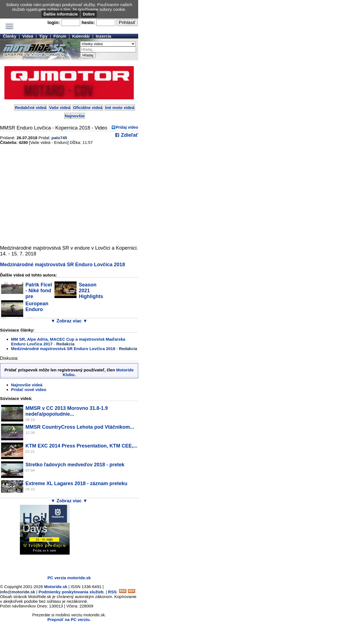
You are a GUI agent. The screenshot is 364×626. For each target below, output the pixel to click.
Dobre (89, 14)
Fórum (60, 36)
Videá (28, 36)
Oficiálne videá (88, 108)
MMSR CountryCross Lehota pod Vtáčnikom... (80, 427)
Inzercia (104, 36)
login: (54, 22)
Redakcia (65, 344)
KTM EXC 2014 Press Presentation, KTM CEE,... (81, 446)
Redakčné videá (31, 108)
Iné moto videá (120, 108)
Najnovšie (75, 116)
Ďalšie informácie (61, 14)
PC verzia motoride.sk (69, 578)
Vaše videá (60, 108)
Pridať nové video (29, 390)
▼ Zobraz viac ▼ (69, 321)
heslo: (88, 22)
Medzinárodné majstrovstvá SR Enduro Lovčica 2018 (62, 265)
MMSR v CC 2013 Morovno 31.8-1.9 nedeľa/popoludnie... (67, 411)
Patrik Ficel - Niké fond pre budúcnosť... (27, 293)
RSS (112, 592)
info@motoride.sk (18, 592)
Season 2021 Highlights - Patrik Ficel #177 (79, 293)
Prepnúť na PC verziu (68, 619)
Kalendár (81, 36)
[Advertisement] (65, 563)
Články (10, 36)
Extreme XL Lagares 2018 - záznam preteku (76, 483)
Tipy (43, 36)
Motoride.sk (56, 587)
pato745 (59, 138)
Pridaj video (127, 127)
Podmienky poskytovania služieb (71, 592)
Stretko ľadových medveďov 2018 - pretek (75, 465)
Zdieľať (129, 135)
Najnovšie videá (27, 385)
